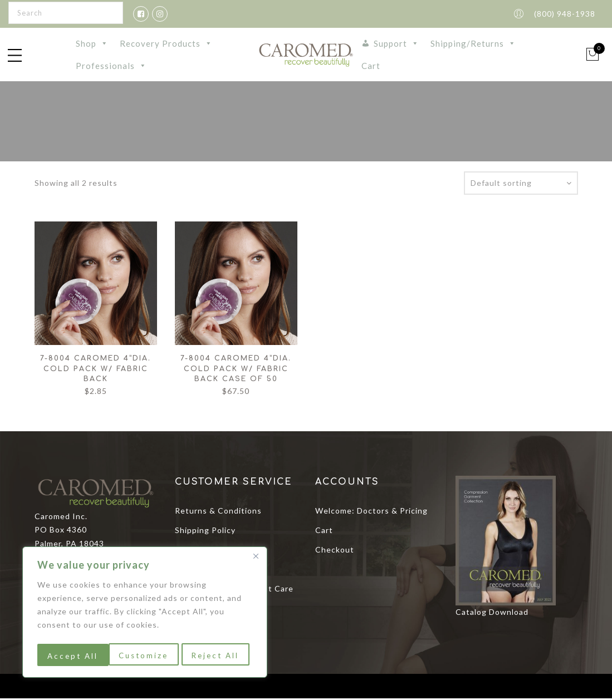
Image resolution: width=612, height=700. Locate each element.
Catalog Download (492, 613)
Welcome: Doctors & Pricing (371, 512)
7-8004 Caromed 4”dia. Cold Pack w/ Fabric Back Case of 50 (236, 370)
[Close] (256, 559)
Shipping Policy (205, 532)
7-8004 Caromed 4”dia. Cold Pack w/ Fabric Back (96, 370)
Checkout (335, 551)
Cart (371, 67)
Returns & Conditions (218, 512)
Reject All (144, 656)
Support (396, 45)
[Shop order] (521, 185)
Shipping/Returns (473, 45)
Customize (72, 656)
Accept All (217, 656)
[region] (145, 614)
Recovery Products (166, 45)
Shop (92, 45)
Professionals (111, 67)
